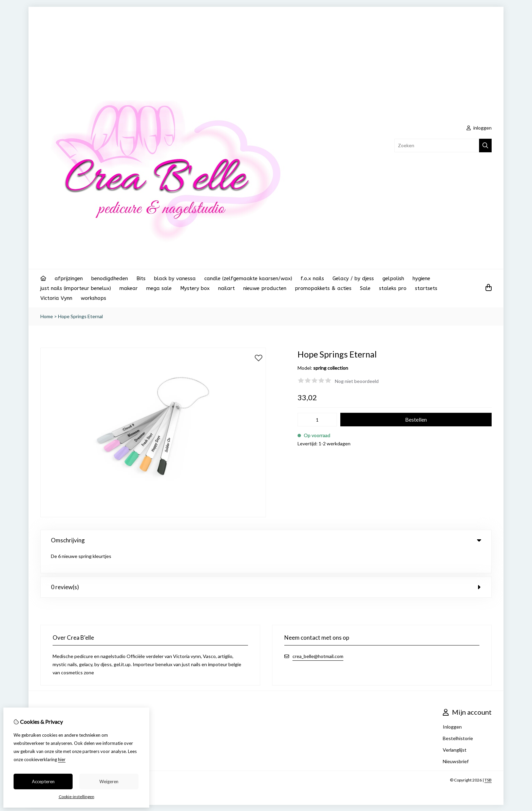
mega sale (159, 288)
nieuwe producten (265, 288)
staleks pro (393, 288)
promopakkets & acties (323, 288)
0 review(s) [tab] (266, 565)
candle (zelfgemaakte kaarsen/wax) (248, 278)
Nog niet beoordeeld (357, 381)
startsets (426, 288)
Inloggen (452, 704)
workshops (93, 298)
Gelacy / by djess (353, 278)
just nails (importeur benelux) (76, 288)
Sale (365, 288)
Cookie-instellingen (77, 797)
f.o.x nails (312, 278)
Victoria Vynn (56, 298)
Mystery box (195, 288)
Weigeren (109, 781)
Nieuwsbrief (456, 739)
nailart (226, 288)
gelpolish (393, 278)
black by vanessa (175, 278)
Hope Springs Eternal (80, 316)
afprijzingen (69, 278)
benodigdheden (110, 278)
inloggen (479, 128)
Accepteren (43, 781)
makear (129, 288)
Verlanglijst (455, 727)
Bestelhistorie (458, 716)
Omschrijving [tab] (266, 540)
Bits (141, 278)
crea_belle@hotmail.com (318, 634)
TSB (488, 758)
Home (47, 316)
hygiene (421, 278)
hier (62, 759)
